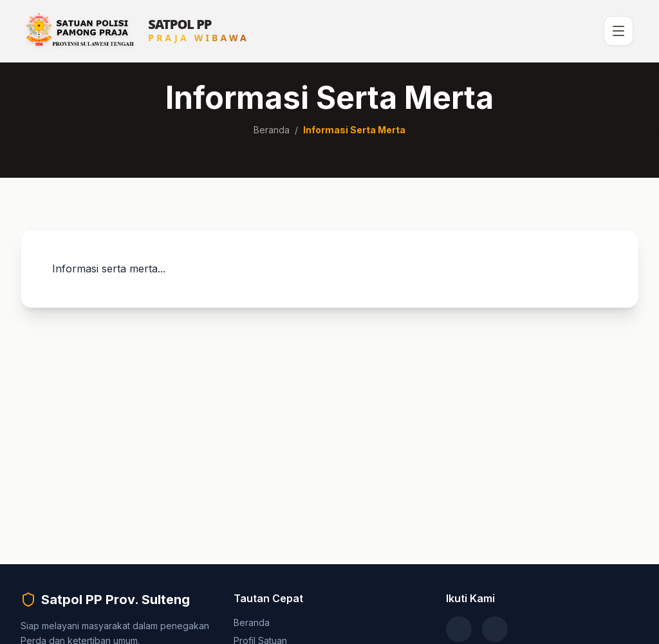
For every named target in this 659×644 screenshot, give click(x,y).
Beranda (272, 130)
